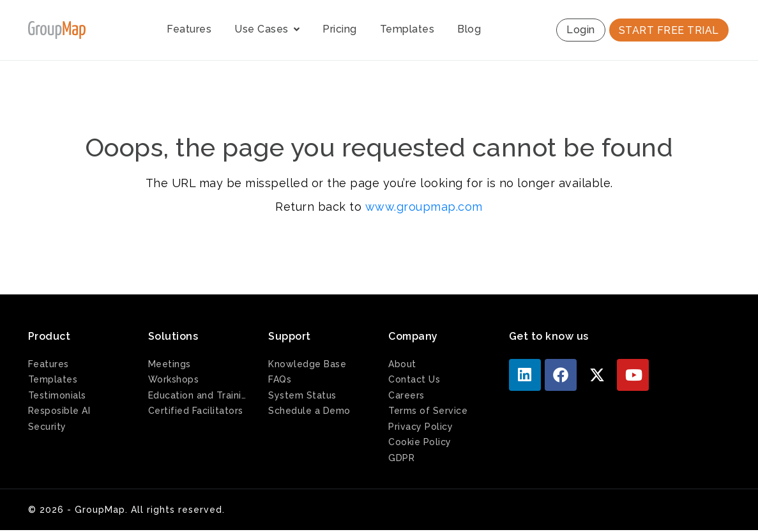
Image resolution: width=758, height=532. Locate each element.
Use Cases (267, 29)
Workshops (174, 379)
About (402, 364)
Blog (469, 29)
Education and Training (199, 395)
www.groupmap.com (424, 207)
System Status (302, 395)
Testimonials (57, 395)
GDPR (401, 458)
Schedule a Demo (309, 411)
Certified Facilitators (196, 411)
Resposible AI (59, 411)
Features (189, 29)
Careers (406, 395)
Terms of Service (428, 411)
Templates (407, 29)
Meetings (170, 364)
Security (47, 427)
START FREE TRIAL (669, 30)
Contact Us (414, 379)
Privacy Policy (421, 427)
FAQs (280, 379)
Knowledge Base (307, 364)
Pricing (340, 29)
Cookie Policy (420, 442)
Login (581, 30)
